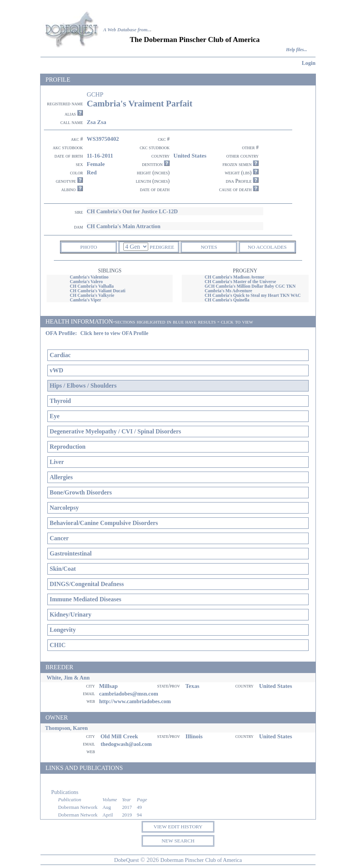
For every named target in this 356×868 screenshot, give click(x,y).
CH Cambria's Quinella (227, 300)
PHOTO (89, 247)
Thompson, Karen (66, 728)
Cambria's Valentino (89, 277)
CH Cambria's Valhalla (92, 286)
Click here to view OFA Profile (114, 333)
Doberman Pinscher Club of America (201, 860)
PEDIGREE (162, 247)
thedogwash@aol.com (126, 744)
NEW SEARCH (178, 841)
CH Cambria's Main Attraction (124, 226)
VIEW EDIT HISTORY (178, 827)
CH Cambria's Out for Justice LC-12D (132, 211)
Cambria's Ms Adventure (229, 291)
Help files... (297, 50)
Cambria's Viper (86, 300)
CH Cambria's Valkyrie (92, 295)
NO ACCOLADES (267, 247)
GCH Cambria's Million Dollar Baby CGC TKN (250, 286)
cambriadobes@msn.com (129, 694)
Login (309, 63)
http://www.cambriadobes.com (135, 701)
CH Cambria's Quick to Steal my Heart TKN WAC (253, 295)
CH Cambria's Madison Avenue (235, 277)
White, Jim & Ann (68, 678)
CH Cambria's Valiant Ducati (98, 291)
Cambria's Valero (86, 282)
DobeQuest (127, 860)
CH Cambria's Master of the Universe (240, 282)
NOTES (209, 247)
